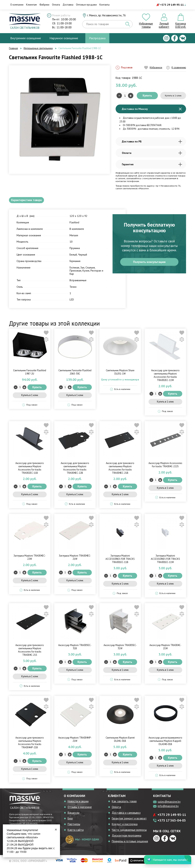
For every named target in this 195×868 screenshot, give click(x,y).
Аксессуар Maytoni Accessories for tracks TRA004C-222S (165, 466)
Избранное (153, 68)
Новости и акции (78, 803)
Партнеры (74, 826)
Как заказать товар (124, 803)
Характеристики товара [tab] (29, 201)
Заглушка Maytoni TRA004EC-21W (75, 559)
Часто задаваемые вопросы (129, 831)
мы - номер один (82, 841)
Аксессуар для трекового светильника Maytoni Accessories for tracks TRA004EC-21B (120, 469)
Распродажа (97, 38)
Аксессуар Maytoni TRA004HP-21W (75, 741)
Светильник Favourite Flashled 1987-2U (30, 374)
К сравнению (176, 68)
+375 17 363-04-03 (172, 822)
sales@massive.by (169, 803)
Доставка (68, 5)
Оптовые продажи (86, 5)
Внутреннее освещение (26, 38)
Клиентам (31, 5)
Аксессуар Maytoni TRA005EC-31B (75, 648)
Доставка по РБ (152, 142)
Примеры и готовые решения (130, 843)
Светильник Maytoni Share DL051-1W (120, 374)
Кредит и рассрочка (125, 826)
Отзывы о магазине (80, 809)
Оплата (56, 5)
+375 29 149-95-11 (172, 5)
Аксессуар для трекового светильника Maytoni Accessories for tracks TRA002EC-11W (165, 377)
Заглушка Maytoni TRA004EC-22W (30, 559)
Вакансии (74, 814)
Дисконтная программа (127, 837)
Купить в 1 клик (173, 95)
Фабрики (44, 5)
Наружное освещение (64, 38)
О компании (17, 5)
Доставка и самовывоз (126, 814)
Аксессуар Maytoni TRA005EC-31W (120, 648)
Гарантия (152, 164)
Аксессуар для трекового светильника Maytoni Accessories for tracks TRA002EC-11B (30, 469)
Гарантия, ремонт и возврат (129, 820)
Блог (70, 820)
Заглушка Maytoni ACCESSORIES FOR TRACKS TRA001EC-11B (120, 560)
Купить (147, 95)
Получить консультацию (149, 265)
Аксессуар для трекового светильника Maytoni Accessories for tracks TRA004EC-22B (75, 469)
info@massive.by (168, 808)
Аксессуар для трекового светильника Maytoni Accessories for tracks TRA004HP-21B (30, 744)
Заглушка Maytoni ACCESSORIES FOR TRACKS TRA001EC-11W (165, 560)
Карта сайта (76, 831)
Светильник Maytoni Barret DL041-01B (120, 741)
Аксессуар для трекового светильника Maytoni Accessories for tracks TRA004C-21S (30, 651)
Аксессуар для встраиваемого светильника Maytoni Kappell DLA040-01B (165, 742)
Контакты (105, 5)
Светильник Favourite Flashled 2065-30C (75, 374)
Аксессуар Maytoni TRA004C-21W (165, 648)
